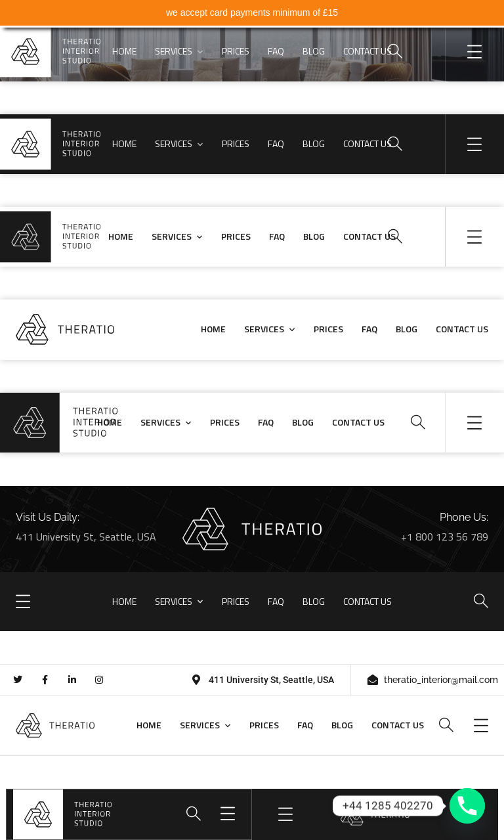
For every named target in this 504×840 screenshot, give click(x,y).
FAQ (276, 51)
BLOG (314, 51)
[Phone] (467, 806)
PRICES (236, 51)
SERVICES (174, 51)
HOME (124, 51)
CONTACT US (367, 51)
